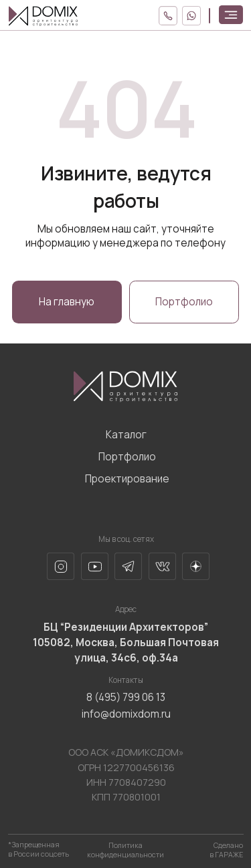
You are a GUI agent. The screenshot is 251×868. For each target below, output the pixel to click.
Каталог (126, 435)
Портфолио (127, 457)
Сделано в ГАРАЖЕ (226, 850)
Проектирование (127, 479)
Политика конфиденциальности (125, 850)
